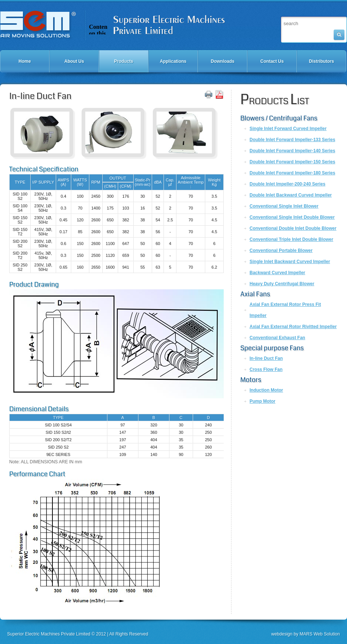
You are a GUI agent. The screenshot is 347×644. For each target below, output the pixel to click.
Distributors (322, 61)
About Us (74, 61)
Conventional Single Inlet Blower (284, 206)
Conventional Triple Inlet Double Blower (291, 239)
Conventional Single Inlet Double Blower (292, 217)
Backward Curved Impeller (277, 273)
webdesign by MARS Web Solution (306, 634)
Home (25, 61)
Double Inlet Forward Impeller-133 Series (292, 140)
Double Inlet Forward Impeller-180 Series (292, 173)
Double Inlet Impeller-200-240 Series (287, 184)
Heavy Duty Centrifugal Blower (282, 284)
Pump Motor (262, 401)
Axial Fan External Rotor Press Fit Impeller (285, 310)
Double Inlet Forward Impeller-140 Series (292, 151)
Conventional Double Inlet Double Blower (293, 228)
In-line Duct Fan (266, 358)
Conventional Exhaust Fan (277, 338)
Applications (173, 61)
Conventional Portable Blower (281, 251)
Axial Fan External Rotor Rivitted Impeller (293, 327)
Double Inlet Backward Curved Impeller (291, 195)
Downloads (223, 61)
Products (124, 61)
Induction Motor (266, 390)
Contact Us (272, 61)
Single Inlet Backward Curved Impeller (290, 262)
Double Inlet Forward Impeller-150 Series (292, 162)
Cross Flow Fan (266, 369)
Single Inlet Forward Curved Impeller (288, 129)
